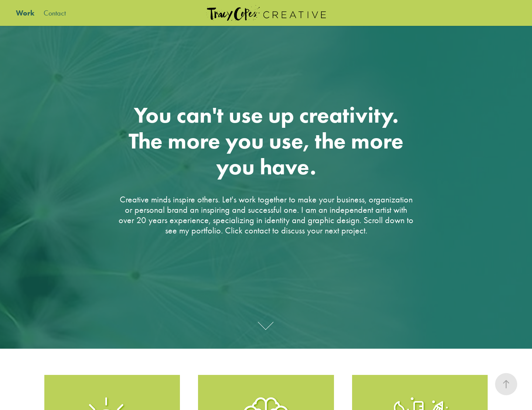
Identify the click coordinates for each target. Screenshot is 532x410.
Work (25, 13)
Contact (55, 13)
